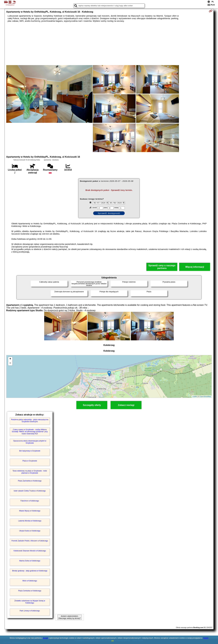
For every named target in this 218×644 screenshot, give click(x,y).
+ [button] (10, 359)
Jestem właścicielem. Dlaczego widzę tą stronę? (70, 617)
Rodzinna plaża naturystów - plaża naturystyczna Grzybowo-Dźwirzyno (30, 421)
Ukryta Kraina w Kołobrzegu (30, 531)
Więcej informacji (195, 267)
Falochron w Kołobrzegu (30, 501)
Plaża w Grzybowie (30, 461)
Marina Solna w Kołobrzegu (30, 561)
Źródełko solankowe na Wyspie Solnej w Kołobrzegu (30, 602)
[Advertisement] (109, 44)
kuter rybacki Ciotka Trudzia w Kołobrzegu (30, 491)
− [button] (10, 363)
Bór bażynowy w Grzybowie (30, 451)
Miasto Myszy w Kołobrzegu (30, 511)
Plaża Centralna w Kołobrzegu (30, 591)
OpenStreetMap (205, 396)
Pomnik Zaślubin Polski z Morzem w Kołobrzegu (30, 541)
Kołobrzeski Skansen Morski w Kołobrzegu (30, 551)
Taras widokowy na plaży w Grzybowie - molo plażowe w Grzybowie (30, 472)
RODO (206, 638)
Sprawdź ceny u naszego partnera (162, 267)
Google (46, 638)
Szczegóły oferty (92, 405)
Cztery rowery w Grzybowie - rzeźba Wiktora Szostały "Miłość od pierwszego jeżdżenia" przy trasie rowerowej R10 (30, 432)
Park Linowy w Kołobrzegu (30, 611)
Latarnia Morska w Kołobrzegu (30, 521)
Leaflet (195, 396)
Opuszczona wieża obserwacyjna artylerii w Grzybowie (30, 442)
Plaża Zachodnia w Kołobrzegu (30, 481)
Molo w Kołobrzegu (30, 581)
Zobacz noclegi (126, 405)
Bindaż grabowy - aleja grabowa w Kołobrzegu (30, 571)
